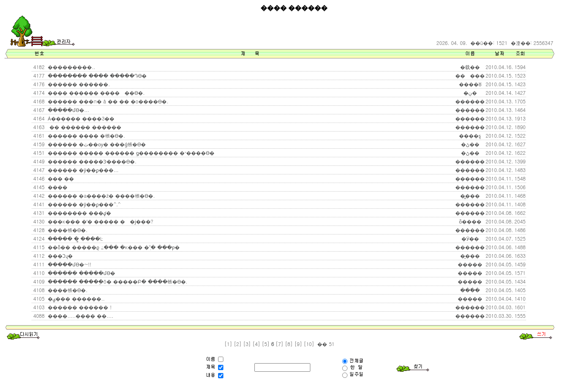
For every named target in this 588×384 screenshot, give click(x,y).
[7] (280, 344)
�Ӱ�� (470, 238)
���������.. (71, 67)
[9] (298, 344)
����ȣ (470, 84)
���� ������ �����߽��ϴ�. (95, 93)
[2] (238, 344)
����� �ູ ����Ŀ (75, 238)
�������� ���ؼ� (79, 213)
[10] (309, 344)
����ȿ (470, 135)
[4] (256, 344)
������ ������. (78, 84)
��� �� (60, 178)
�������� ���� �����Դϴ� (96, 75)
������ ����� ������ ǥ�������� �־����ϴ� (130, 153)
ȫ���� (470, 221)
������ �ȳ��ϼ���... (82, 170)
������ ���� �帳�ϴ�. (86, 135)
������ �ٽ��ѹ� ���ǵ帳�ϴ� (96, 144)
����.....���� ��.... (80, 316)
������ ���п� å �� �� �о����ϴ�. (107, 101)
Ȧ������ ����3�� (80, 118)
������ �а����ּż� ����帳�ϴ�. (100, 195)
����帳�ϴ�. (67, 230)
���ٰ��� (470, 75)
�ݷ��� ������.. (75, 298)
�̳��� (470, 195)
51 (331, 344)
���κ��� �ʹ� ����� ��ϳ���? (100, 221)
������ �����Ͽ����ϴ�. (91, 161)
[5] (266, 344)
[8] (289, 344)
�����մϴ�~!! (69, 264)
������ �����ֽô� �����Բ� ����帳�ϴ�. (117, 281)
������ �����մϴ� (81, 273)
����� (470, 264)
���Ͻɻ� (59, 256)
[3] (247, 344)
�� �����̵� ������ (84, 127)
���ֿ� (470, 290)
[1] (228, 344)
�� (321, 344)
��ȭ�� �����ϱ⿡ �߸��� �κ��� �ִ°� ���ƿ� (113, 247)
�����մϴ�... (68, 110)
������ (470, 101)
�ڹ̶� (470, 93)
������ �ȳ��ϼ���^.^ (83, 204)
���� (57, 187)
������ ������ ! (79, 307)
